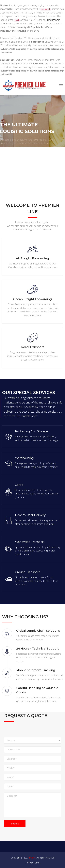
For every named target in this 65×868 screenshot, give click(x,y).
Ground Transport (27, 572)
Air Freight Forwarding (32, 258)
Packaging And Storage (31, 431)
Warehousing (24, 458)
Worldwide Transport (30, 542)
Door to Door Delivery (30, 515)
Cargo (19, 485)
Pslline (32, 858)
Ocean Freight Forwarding (32, 299)
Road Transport (33, 347)
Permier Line (33, 863)
